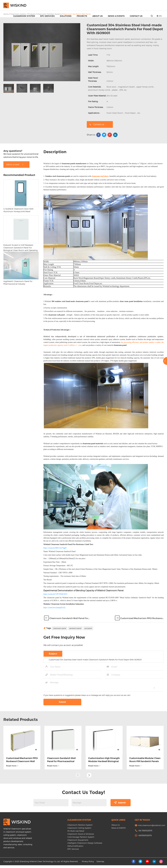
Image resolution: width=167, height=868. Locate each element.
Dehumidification (75, 849)
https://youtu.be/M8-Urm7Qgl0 (55, 591)
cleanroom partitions (128, 379)
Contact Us (136, 16)
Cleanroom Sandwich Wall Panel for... (69, 661)
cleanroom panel (60, 671)
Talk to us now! (15, 207)
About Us (98, 16)
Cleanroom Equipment (78, 843)
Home (6, 14)
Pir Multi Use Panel (76, 834)
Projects (82, 16)
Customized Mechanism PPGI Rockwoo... (142, 661)
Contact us (97, 124)
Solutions (66, 16)
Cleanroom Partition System (80, 828)
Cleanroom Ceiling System (79, 831)
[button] (89, 772)
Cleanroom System (24, 16)
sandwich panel (75, 671)
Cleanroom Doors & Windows (81, 837)
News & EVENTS (116, 16)
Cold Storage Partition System (81, 840)
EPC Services (47, 16)
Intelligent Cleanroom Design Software (85, 846)
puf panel (88, 671)
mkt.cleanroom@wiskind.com (152, 828)
